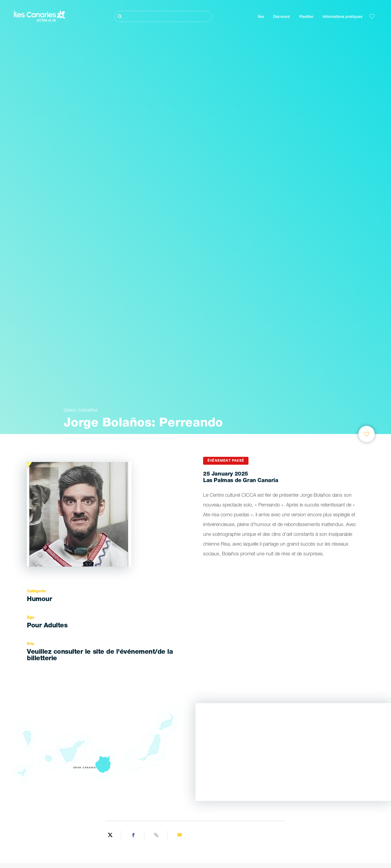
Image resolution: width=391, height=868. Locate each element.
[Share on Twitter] (110, 836)
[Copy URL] (157, 836)
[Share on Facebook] (133, 836)
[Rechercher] (163, 16)
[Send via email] (179, 836)
